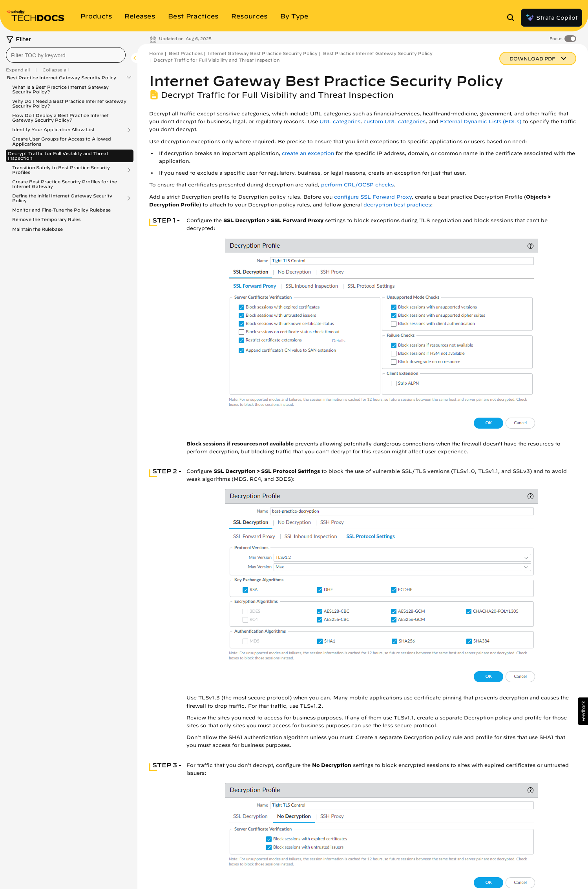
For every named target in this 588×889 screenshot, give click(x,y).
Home (156, 53)
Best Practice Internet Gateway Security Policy (61, 78)
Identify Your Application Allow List (53, 130)
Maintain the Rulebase (37, 229)
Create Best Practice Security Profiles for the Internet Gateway (65, 184)
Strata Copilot (551, 18)
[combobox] (66, 55)
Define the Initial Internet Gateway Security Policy (62, 198)
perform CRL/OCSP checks (357, 185)
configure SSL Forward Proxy (373, 197)
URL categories (340, 121)
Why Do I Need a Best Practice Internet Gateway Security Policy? (69, 103)
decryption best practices (397, 205)
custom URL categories (394, 121)
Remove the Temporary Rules (46, 219)
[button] (583, 711)
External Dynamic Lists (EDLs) (481, 121)
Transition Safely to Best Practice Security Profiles (61, 170)
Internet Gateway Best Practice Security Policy (263, 53)
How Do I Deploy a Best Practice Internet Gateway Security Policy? (60, 118)
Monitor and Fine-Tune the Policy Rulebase (61, 210)
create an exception (308, 153)
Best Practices (186, 53)
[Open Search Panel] (513, 18)
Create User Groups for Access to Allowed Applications (62, 141)
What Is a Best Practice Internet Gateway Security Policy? (60, 89)
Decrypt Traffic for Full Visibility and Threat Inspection (58, 156)
